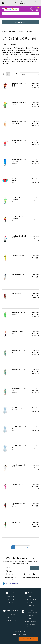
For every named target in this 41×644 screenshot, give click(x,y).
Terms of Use (11, 614)
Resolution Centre (11, 602)
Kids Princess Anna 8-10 (19, 389)
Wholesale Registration (30, 599)
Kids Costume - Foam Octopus (19, 160)
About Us (30, 596)
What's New (30, 615)
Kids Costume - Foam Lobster (19, 141)
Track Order (11, 599)
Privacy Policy (11, 617)
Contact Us (30, 605)
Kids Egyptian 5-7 (18, 274)
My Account (11, 596)
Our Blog (30, 602)
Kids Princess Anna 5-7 (19, 370)
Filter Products (20, 22)
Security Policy (11, 623)
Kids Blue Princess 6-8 (19, 447)
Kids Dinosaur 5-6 (18, 255)
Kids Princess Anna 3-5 (19, 351)
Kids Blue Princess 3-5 (19, 428)
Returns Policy (11, 620)
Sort (17, 73)
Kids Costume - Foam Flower (19, 103)
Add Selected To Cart (28, 639)
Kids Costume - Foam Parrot (19, 180)
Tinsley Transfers (30, 622)
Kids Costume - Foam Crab (19, 84)
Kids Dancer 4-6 (17, 484)
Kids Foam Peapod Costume (18, 199)
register (35, 85)
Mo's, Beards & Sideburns (30, 626)
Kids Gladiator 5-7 (18, 293)
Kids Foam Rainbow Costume (19, 218)
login (38, 83)
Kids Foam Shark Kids (19, 236)
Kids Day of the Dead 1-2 (19, 504)
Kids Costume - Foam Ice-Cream (19, 122)
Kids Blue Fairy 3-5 (18, 408)
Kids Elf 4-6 (16, 522)
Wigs (30, 618)
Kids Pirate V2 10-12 (19, 331)
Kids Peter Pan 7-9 (18, 312)
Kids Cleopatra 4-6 (18, 465)
